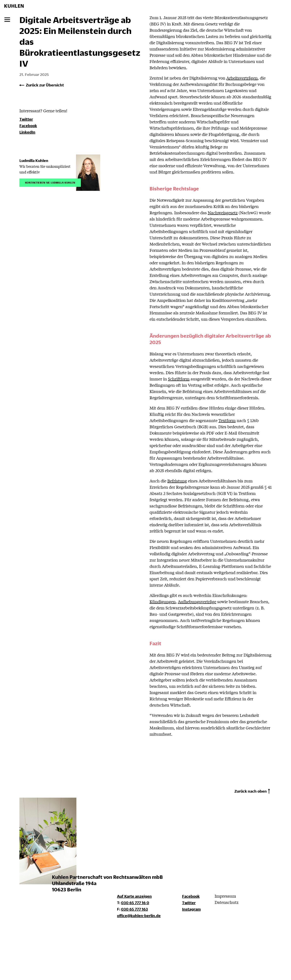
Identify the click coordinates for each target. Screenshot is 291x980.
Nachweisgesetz (223, 213)
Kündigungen (163, 601)
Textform (227, 420)
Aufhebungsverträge (197, 601)
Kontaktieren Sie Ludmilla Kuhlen (50, 182)
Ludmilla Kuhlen (34, 160)
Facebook (28, 126)
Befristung (177, 481)
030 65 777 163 (134, 909)
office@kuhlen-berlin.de (139, 915)
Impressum (225, 896)
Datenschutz (227, 902)
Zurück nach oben (251, 791)
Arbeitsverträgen (242, 78)
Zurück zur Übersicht (45, 85)
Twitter (26, 119)
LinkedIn (27, 132)
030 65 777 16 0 (135, 903)
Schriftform (179, 379)
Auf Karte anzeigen (134, 896)
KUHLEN (14, 6)
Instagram (191, 909)
